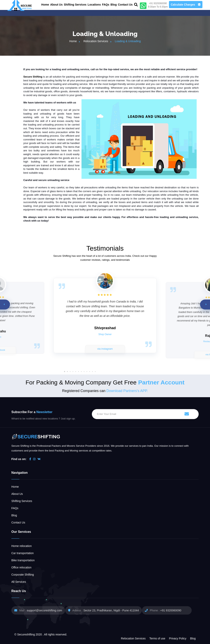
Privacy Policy (178, 638)
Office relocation (21, 567)
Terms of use (157, 638)
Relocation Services (96, 41)
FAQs (106, 5)
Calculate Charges (186, 5)
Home (45, 5)
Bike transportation (23, 560)
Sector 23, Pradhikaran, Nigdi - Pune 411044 (111, 610)
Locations (94, 5)
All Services (19, 582)
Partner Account (161, 382)
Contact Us (125, 5)
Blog (114, 5)
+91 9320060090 (171, 610)
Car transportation (23, 553)
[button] (95, 372)
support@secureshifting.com (44, 610)
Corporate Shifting (23, 575)
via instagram (105, 349)
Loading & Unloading (128, 41)
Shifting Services (75, 5)
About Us (56, 5)
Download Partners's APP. (127, 391)
